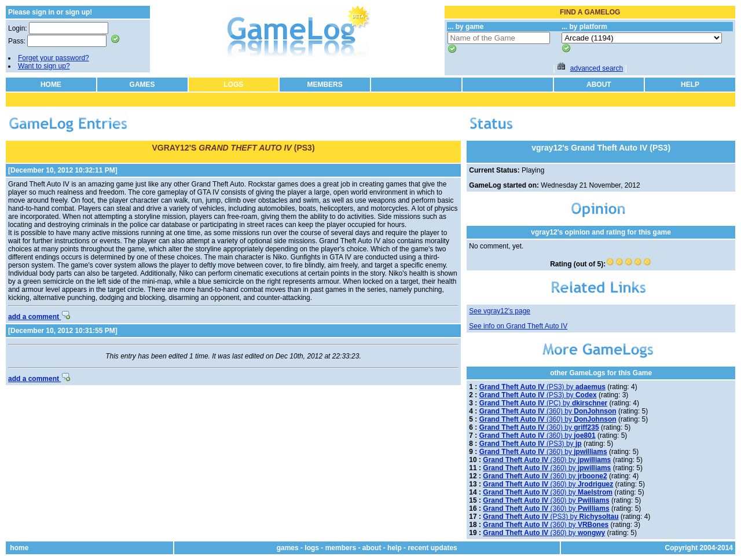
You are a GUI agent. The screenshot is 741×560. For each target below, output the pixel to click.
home (19, 548)
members (341, 548)
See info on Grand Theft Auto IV (518, 326)
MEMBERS (324, 85)
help (395, 548)
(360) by (548, 411)
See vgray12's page (500, 311)
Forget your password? (54, 58)
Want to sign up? (44, 66)
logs (312, 548)
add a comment (39, 317)
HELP (690, 85)
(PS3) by (542, 387)
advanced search (597, 68)
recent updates (432, 548)
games (288, 548)
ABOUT (599, 85)
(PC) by (544, 403)
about (372, 548)
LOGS (233, 85)
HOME (51, 85)
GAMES (142, 85)
